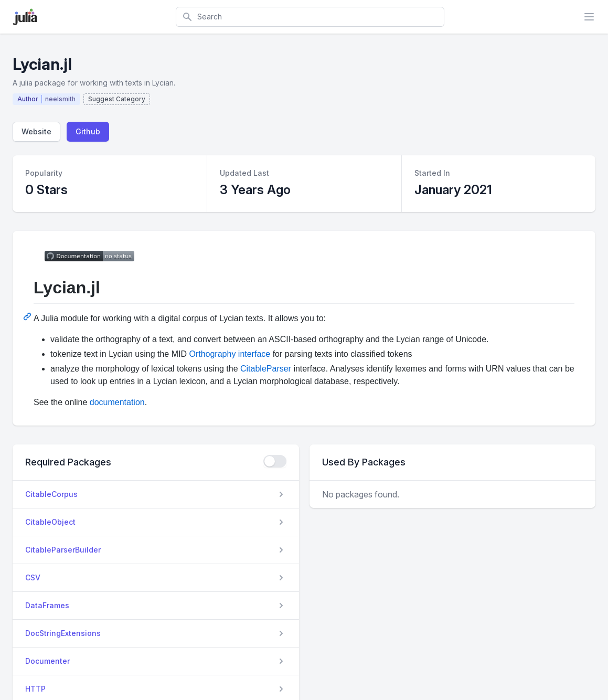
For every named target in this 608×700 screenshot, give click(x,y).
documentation (117, 402)
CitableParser (266, 369)
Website (36, 131)
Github (88, 131)
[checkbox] (275, 461)
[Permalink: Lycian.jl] (28, 316)
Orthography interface (230, 354)
